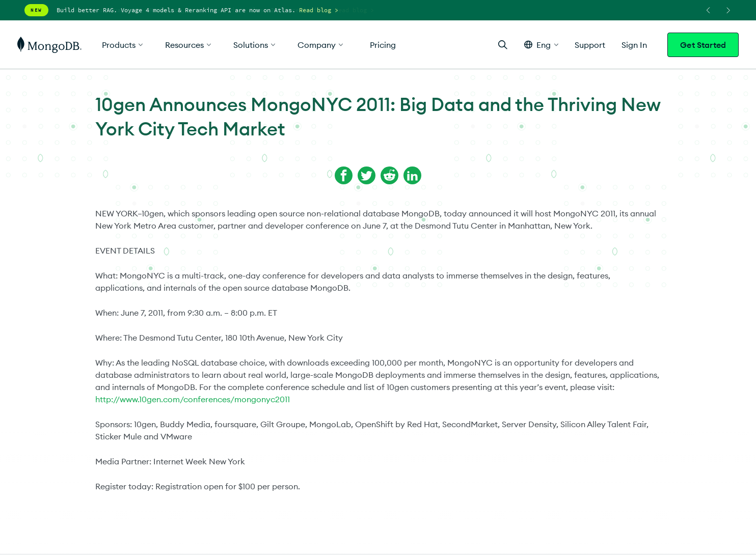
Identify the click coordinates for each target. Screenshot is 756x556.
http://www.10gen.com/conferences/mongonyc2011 (193, 399)
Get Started (703, 45)
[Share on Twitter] (367, 175)
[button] (541, 45)
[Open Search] (503, 45)
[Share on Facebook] (344, 175)
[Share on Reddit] (389, 175)
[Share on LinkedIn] (412, 175)
